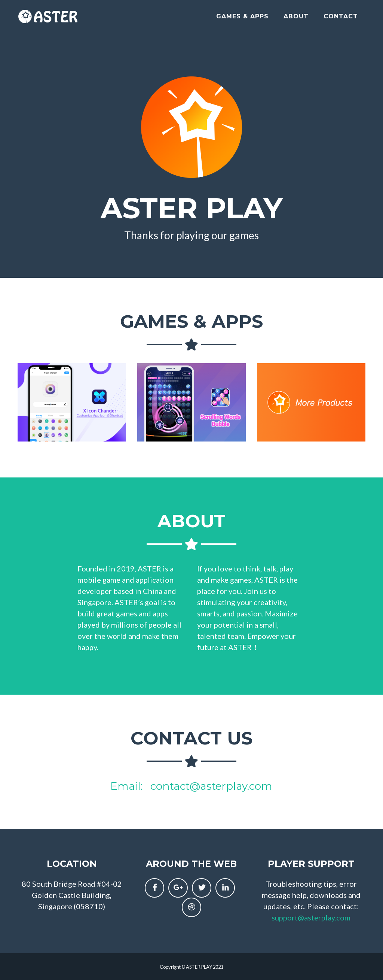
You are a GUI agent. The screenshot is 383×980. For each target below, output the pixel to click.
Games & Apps (242, 19)
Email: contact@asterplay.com (191, 786)
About (296, 19)
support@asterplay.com (311, 917)
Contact (341, 19)
